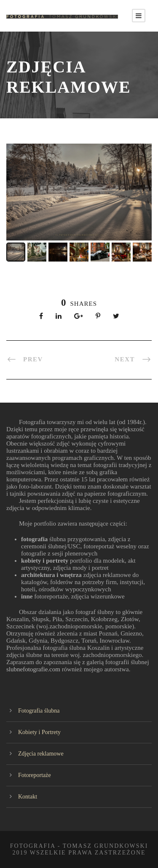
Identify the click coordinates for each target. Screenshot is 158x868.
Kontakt (28, 797)
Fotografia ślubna (39, 711)
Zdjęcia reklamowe (41, 754)
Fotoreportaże (35, 775)
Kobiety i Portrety (39, 732)
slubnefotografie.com (34, 669)
